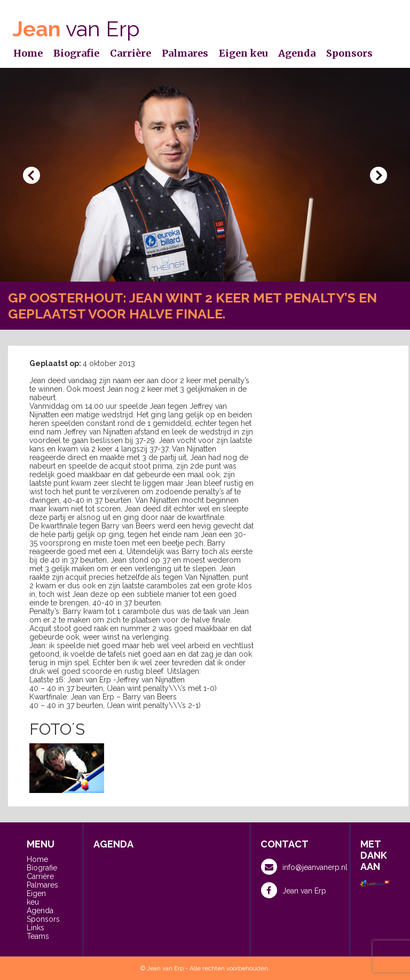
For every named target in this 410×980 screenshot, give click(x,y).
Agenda (297, 53)
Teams (38, 936)
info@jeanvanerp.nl (304, 867)
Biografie (76, 53)
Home (28, 53)
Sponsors (349, 53)
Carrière (131, 53)
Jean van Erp (294, 890)
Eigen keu (243, 53)
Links (36, 928)
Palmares (185, 53)
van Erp (76, 29)
